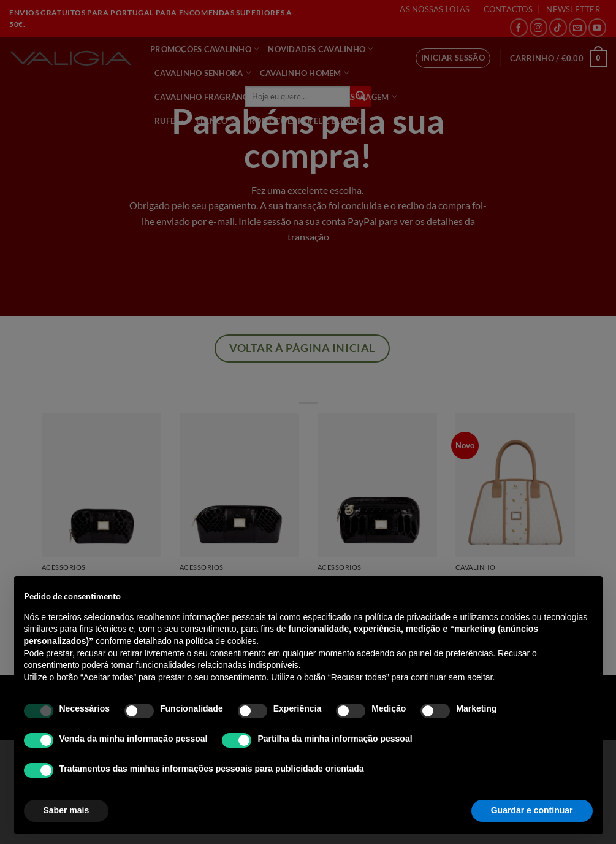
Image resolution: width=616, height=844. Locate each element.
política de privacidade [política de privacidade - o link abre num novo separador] (408, 617)
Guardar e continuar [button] (532, 810)
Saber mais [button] (67, 810)
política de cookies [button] (221, 641)
